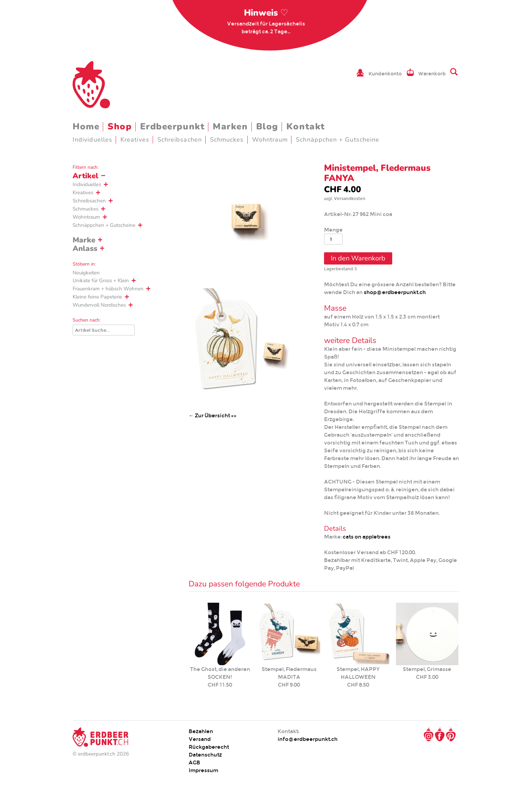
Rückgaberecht (209, 747)
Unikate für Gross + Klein (101, 280)
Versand (200, 739)
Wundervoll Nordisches (99, 305)
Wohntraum (270, 140)
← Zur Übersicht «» (213, 415)
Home (86, 126)
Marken (230, 126)
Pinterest (451, 734)
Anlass (85, 249)
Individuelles (92, 140)
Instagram (429, 734)
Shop (120, 126)
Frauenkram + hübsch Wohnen (108, 289)
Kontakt (306, 126)
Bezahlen (201, 731)
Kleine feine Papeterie (97, 297)
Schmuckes (227, 140)
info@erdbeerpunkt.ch (308, 739)
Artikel (85, 176)
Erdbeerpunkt (173, 126)
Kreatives (135, 140)
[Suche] (104, 330)
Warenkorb (432, 74)
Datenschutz (205, 755)
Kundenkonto (385, 74)
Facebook (440, 734)
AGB (194, 762)
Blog (267, 126)
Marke (84, 240)
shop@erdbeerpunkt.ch (395, 292)
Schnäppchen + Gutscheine (338, 140)
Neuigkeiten (86, 273)
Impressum (203, 770)
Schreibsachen (180, 140)
